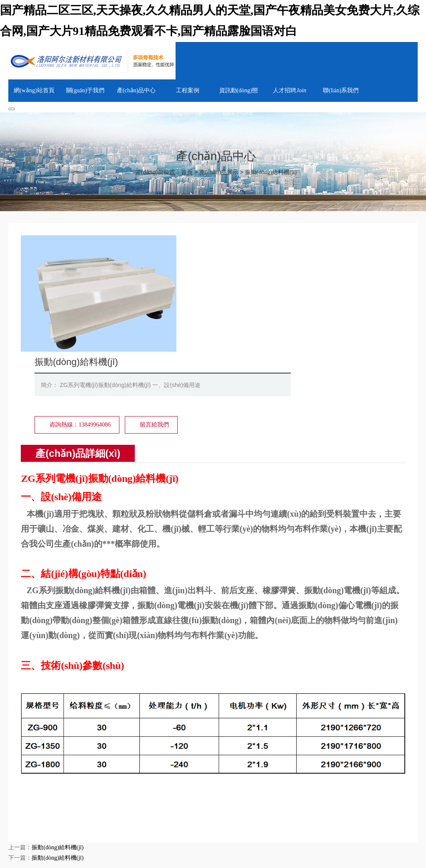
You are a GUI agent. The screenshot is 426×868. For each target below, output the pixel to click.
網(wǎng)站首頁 (28, 824)
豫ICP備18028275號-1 (59, 862)
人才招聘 (241, 824)
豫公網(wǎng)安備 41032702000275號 (140, 862)
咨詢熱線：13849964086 (210, 308)
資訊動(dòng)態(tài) (199, 824)
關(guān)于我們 (75, 824)
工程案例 (157, 824)
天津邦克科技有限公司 (228, 802)
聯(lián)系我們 (277, 824)
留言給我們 (284, 308)
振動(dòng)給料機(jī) (271, 172)
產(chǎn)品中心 (119, 824)
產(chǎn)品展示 (219, 172)
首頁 (187, 172)
